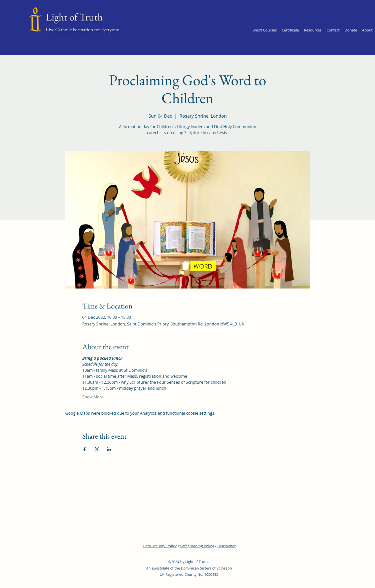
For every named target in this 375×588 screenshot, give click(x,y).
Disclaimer (227, 546)
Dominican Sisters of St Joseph (206, 568)
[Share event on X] (97, 449)
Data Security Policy (160, 546)
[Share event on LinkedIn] (109, 449)
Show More (93, 397)
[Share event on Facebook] (85, 449)
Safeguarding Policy (197, 546)
